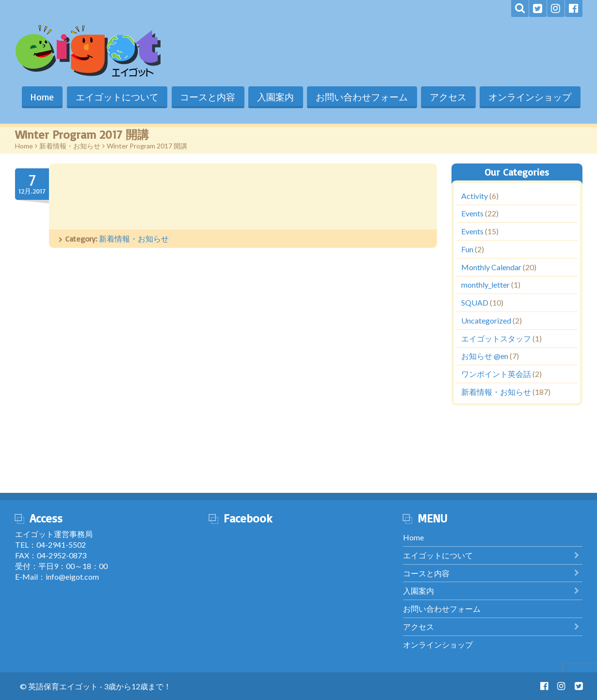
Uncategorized (486, 320)
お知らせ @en (485, 356)
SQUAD (475, 303)
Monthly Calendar (491, 267)
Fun (467, 249)
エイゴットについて (114, 97)
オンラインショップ (530, 97)
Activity (475, 196)
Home (39, 97)
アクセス (448, 97)
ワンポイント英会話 (496, 374)
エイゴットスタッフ (496, 338)
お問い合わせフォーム (361, 97)
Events (472, 214)
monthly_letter (485, 285)
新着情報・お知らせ (70, 146)
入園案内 (274, 97)
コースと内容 (206, 97)
